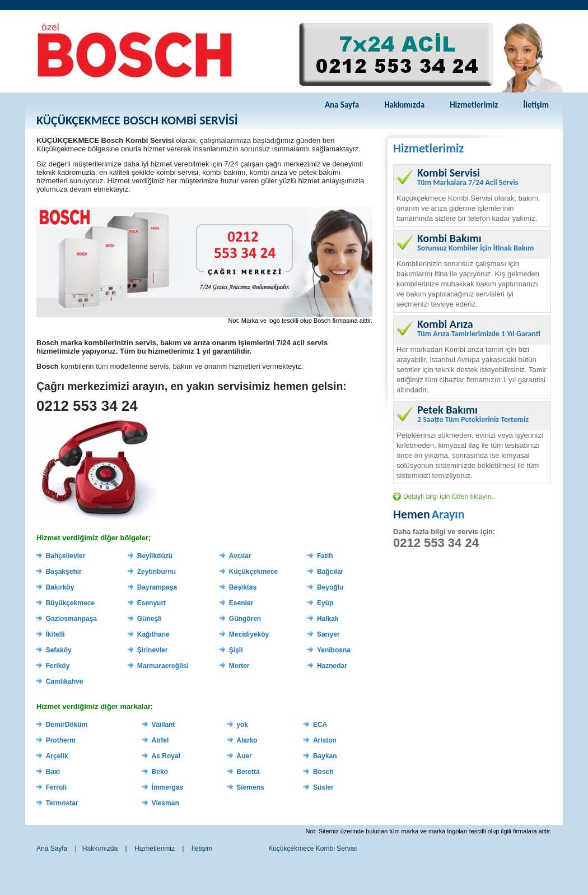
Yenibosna (334, 650)
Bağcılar (330, 572)
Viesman (165, 803)
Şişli (236, 650)
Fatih (325, 556)
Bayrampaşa (157, 587)
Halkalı (328, 619)
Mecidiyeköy (249, 634)
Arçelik (57, 756)
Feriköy (58, 666)
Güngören (245, 619)
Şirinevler (153, 650)
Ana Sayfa (342, 105)
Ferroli (56, 787)
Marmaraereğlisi (163, 666)
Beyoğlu (330, 587)
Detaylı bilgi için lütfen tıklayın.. (449, 497)
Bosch (323, 772)
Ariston (325, 740)
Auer (244, 756)
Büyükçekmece (70, 603)
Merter (239, 666)
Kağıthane (153, 634)
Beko (160, 772)
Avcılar (240, 556)
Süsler (323, 787)
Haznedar (332, 666)
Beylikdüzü (155, 556)
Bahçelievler (66, 556)
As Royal (166, 756)
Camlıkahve (65, 681)
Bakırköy (60, 587)
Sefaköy (59, 650)
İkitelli (55, 634)
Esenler (241, 603)
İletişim (536, 105)
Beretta (248, 772)
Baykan (325, 756)
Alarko (247, 740)
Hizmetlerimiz (474, 105)
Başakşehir (64, 572)
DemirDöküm (67, 725)
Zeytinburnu (157, 572)
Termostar (62, 803)
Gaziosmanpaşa (71, 619)
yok (242, 725)
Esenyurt (151, 603)
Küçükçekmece (253, 572)
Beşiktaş (243, 587)
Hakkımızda (404, 105)
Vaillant (164, 725)
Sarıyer (328, 634)
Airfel (160, 740)
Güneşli (150, 619)
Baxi (53, 772)
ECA (320, 725)
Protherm (61, 740)
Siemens (250, 787)
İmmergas (168, 787)
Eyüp (325, 603)
